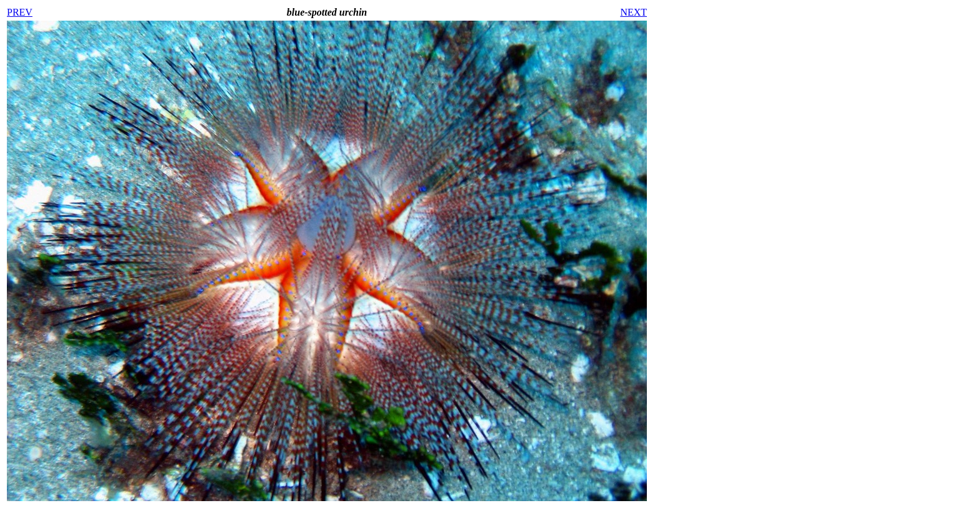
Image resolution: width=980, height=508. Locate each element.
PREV (20, 12)
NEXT (633, 12)
